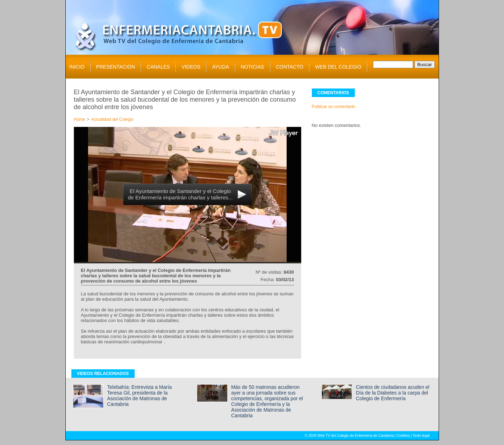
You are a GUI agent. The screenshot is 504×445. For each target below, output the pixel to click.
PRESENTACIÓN (116, 67)
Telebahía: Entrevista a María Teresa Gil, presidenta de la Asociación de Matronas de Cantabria (140, 396)
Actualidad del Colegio (112, 119)
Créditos (403, 436)
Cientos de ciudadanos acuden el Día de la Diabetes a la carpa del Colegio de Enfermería (393, 393)
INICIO (77, 67)
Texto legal (421, 436)
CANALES (158, 67)
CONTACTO (290, 67)
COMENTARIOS (333, 93)
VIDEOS (191, 67)
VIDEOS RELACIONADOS (103, 374)
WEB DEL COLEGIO (338, 67)
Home (80, 119)
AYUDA (220, 67)
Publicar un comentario (334, 107)
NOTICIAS (253, 67)
